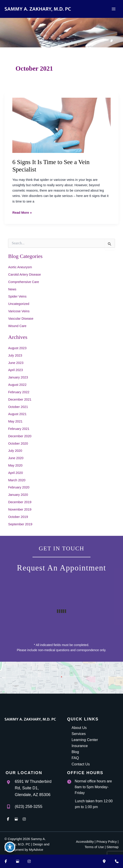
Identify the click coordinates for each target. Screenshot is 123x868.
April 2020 (15, 473)
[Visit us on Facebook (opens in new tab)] (6, 861)
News (12, 289)
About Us (79, 728)
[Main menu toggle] (113, 9)
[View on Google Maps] (61, 678)
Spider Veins (17, 296)
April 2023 (15, 370)
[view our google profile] (16, 819)
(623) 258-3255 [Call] (29, 807)
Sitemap (113, 847)
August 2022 (17, 385)
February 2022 (19, 392)
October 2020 (18, 444)
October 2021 (18, 407)
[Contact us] (117, 861)
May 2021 (15, 421)
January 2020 (18, 495)
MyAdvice (36, 850)
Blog (75, 752)
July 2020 (15, 451)
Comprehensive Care (24, 282)
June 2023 (16, 363)
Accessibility (85, 842)
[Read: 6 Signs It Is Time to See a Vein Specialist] (61, 125)
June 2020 (16, 458)
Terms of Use (94, 847)
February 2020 (19, 487)
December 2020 (20, 436)
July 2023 (15, 355)
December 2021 (20, 399)
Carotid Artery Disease (24, 275)
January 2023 (18, 377)
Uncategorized (19, 304)
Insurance (80, 746)
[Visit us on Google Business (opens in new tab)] (17, 861)
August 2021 (17, 414)
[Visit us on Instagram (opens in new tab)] (29, 861)
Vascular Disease (21, 319)
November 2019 (20, 509)
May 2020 (15, 465)
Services (79, 734)
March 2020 (17, 480)
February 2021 (19, 429)
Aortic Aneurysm (20, 267)
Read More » (22, 213)
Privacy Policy (107, 842)
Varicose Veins (19, 311)
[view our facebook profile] (8, 819)
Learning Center (85, 740)
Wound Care (17, 326)
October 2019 (18, 517)
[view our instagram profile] (24, 819)
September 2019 (20, 524)
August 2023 (17, 348)
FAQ (75, 758)
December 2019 (20, 502)
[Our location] (104, 861)
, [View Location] (33, 788)
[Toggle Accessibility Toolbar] (10, 847)
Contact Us (81, 764)
